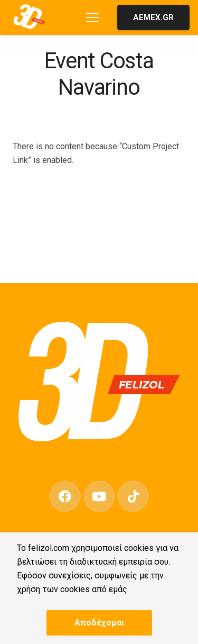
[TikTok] (133, 496)
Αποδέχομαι (99, 623)
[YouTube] (99, 496)
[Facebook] (65, 496)
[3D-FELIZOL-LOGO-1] (31, 17)
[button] (92, 17)
